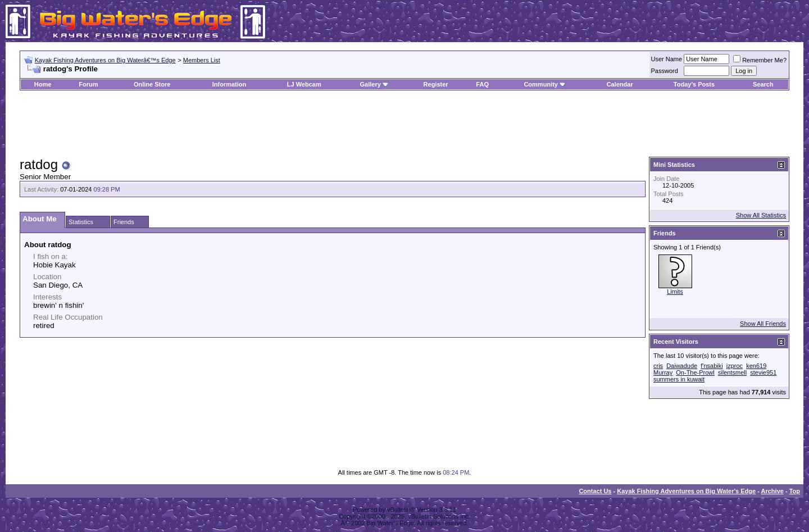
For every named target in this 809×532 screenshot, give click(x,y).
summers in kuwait (679, 379)
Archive (772, 491)
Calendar (620, 84)
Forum (88, 84)
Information (229, 84)
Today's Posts (694, 84)
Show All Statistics (761, 215)
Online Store (152, 84)
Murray (663, 372)
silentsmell (732, 372)
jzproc (735, 366)
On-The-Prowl (695, 372)
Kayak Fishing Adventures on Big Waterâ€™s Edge (105, 60)
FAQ (482, 84)
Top (795, 491)
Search (763, 84)
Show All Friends (763, 324)
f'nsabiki (712, 366)
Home (43, 84)
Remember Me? (760, 60)
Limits (675, 292)
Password (665, 71)
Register (436, 84)
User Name (667, 59)
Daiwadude (682, 366)
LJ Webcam (304, 84)
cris (658, 366)
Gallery (370, 84)
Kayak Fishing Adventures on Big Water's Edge (686, 491)
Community (545, 84)
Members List (202, 60)
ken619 (756, 366)
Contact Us (595, 491)
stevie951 (763, 372)
